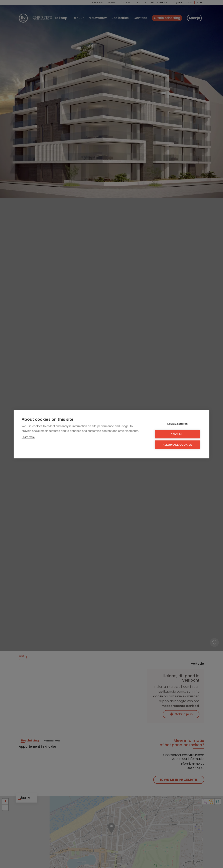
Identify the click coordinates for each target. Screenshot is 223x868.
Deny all (177, 434)
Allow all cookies (177, 445)
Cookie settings (177, 423)
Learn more (28, 437)
